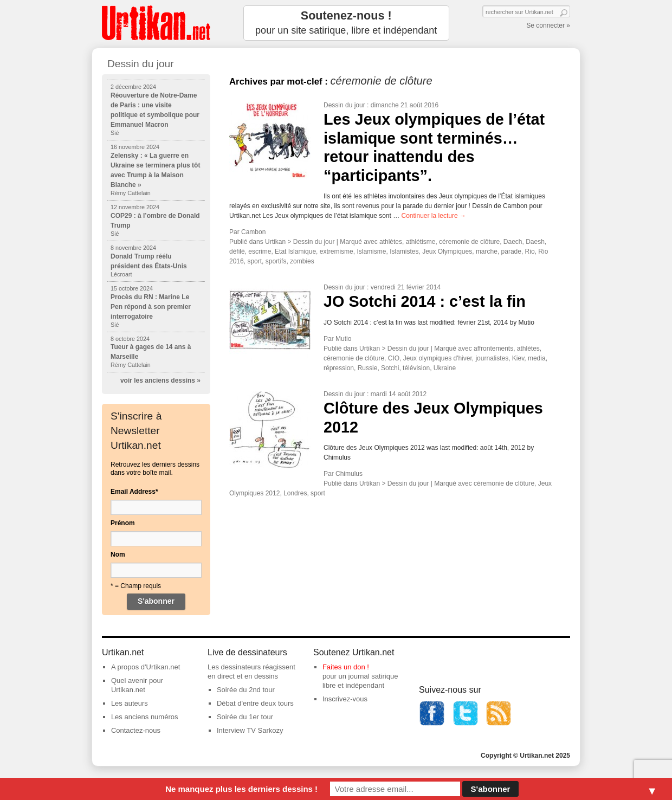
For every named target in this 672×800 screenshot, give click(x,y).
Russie (368, 368)
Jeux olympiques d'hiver (438, 358)
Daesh (535, 242)
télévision (416, 368)
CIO (394, 358)
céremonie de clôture (469, 242)
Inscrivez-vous (345, 699)
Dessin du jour (344, 105)
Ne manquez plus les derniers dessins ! (241, 789)
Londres (295, 493)
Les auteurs (130, 703)
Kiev (518, 358)
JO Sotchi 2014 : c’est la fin (425, 301)
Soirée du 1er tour (245, 717)
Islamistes (404, 251)
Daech (513, 242)
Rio (530, 251)
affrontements (493, 349)
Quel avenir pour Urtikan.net (137, 685)
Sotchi (390, 368)
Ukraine (445, 368)
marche (487, 251)
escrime (260, 251)
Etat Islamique (295, 251)
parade (511, 251)
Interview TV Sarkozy (250, 730)
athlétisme (421, 242)
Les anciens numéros (145, 717)
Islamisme (371, 251)
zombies (302, 261)
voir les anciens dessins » (160, 380)
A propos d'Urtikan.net (146, 667)
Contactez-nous (136, 730)
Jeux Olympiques (447, 251)
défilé (237, 251)
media (537, 358)
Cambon (253, 232)
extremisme (337, 251)
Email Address (134, 492)
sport (254, 261)
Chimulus (349, 474)
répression (339, 368)
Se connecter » (548, 25)
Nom (118, 554)
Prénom (123, 523)
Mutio (343, 339)
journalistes (492, 358)
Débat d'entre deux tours (255, 703)
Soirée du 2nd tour (246, 690)
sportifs (276, 261)
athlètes (391, 242)
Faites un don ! (346, 667)
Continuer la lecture (434, 216)
